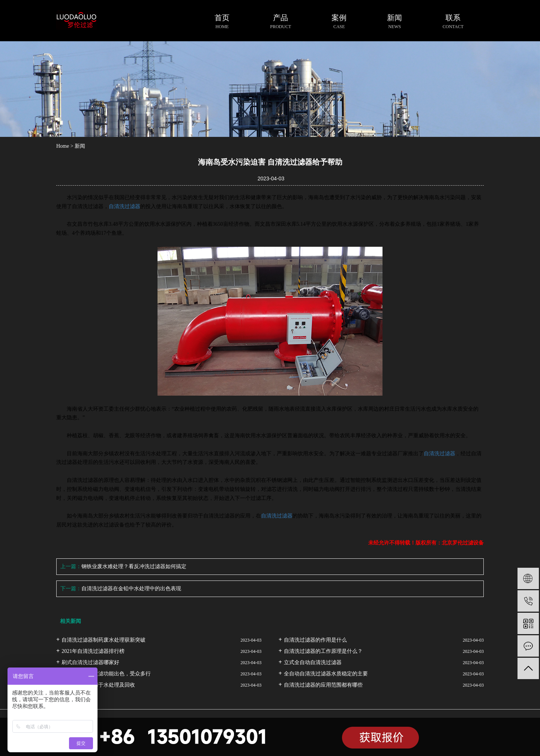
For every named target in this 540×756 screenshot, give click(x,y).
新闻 (80, 146)
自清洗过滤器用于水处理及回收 (98, 685)
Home (63, 146)
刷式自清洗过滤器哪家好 (90, 662)
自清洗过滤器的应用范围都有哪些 (323, 685)
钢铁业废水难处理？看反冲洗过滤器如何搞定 (134, 566)
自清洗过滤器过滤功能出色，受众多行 (106, 674)
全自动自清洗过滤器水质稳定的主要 (326, 674)
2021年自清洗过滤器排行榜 (93, 651)
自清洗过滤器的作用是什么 (315, 640)
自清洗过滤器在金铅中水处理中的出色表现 (131, 589)
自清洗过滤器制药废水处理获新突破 (103, 640)
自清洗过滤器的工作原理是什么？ (323, 651)
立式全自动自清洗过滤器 (313, 662)
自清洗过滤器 (124, 206)
